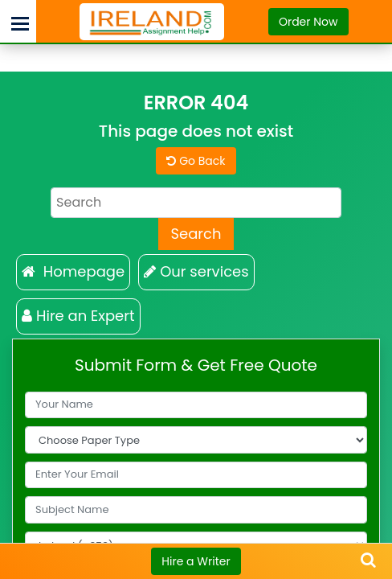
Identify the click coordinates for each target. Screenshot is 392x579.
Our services (196, 271)
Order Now (308, 22)
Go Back (196, 161)
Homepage (73, 271)
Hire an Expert (78, 316)
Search (196, 234)
